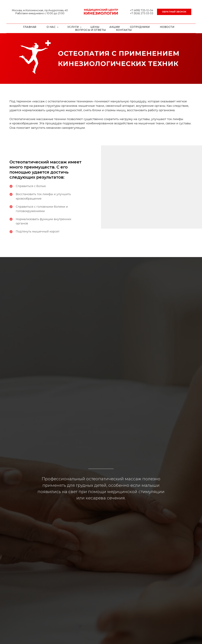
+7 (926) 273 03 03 (142, 13)
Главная (30, 27)
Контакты (124, 30)
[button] (174, 12)
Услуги (73, 27)
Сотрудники (140, 27)
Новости (167, 27)
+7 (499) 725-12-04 (142, 10)
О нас (51, 27)
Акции (115, 27)
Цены (95, 27)
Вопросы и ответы (91, 30)
